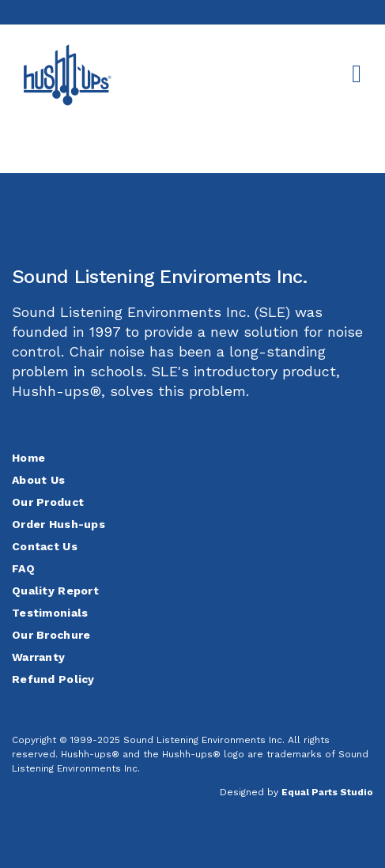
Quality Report (55, 591)
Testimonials (50, 613)
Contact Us (45, 546)
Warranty (38, 657)
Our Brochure (51, 635)
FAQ (23, 568)
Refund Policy (53, 679)
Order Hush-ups (59, 524)
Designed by (296, 792)
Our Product (48, 502)
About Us (38, 480)
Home (28, 458)
